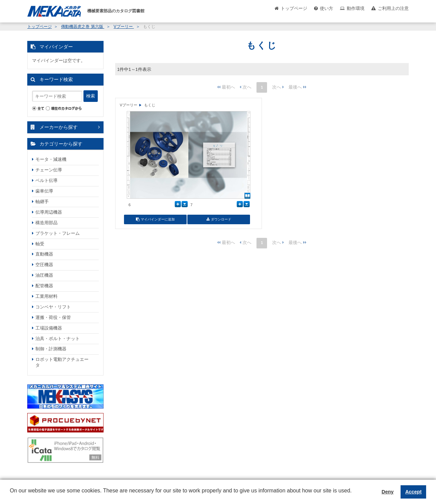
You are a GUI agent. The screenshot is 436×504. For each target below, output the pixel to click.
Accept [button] (414, 492)
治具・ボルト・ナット (58, 339)
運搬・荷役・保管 (53, 317)
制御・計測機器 (51, 349)
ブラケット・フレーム (58, 233)
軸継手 (42, 202)
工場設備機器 (49, 328)
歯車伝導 (44, 191)
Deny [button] (387, 492)
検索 (91, 96)
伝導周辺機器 (49, 212)
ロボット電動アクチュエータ (62, 362)
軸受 (40, 244)
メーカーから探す (59, 127)
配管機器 (44, 286)
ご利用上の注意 (393, 8)
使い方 (326, 8)
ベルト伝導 (46, 180)
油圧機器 (44, 275)
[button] (11, 496)
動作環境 (356, 8)
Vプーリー (124, 27)
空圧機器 (44, 265)
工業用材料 (46, 296)
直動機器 (44, 254)
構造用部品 (46, 223)
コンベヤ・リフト (53, 307)
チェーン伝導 (49, 170)
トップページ (294, 8)
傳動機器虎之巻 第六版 (83, 27)
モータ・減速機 (51, 159)
